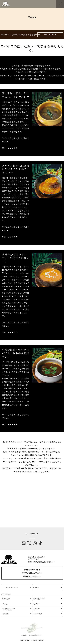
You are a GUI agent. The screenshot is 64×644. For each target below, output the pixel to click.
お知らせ (36, 587)
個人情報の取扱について (36, 635)
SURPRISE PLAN (9, 609)
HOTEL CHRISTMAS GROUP (32, 628)
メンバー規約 (38, 614)
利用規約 (6, 614)
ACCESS (36, 604)
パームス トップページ (10, 587)
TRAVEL (5, 604)
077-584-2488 (32, 573)
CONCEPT (6, 599)
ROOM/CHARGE (39, 599)
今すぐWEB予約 (50, 35)
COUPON (36, 609)
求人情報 (24, 635)
